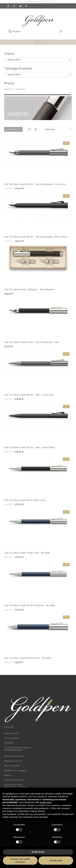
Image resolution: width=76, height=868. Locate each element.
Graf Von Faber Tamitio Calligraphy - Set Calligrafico (29, 289)
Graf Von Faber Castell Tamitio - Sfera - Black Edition (30, 447)
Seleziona (50, 129)
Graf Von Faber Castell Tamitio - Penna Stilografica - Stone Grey (35, 184)
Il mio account (11, 738)
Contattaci (9, 743)
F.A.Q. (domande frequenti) (18, 748)
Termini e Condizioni (14, 756)
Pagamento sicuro (13, 761)
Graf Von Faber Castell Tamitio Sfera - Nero (25, 500)
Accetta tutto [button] (56, 861)
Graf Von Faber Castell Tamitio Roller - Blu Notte (28, 658)
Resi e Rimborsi (12, 766)
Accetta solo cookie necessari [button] (20, 861)
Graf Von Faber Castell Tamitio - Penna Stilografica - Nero (32, 342)
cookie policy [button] (46, 802)
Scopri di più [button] (38, 852)
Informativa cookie (13, 785)
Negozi (8, 775)
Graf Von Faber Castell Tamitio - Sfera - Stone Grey (29, 395)
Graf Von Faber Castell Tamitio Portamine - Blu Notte (30, 605)
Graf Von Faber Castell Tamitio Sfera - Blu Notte (27, 553)
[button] (29, 129)
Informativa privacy (14, 780)
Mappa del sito (11, 733)
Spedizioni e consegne (15, 770)
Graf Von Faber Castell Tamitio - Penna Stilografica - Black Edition (36, 237)
